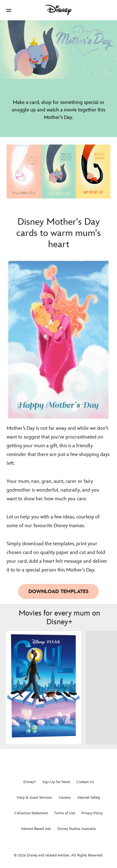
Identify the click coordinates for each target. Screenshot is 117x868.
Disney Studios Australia (77, 829)
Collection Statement (31, 813)
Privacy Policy (92, 813)
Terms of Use (65, 813)
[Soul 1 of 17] (43, 688)
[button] (9, 10)
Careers (65, 798)
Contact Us (85, 782)
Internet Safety (89, 798)
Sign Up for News (56, 782)
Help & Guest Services (34, 798)
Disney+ (30, 782)
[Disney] (59, 10)
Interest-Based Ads (36, 829)
